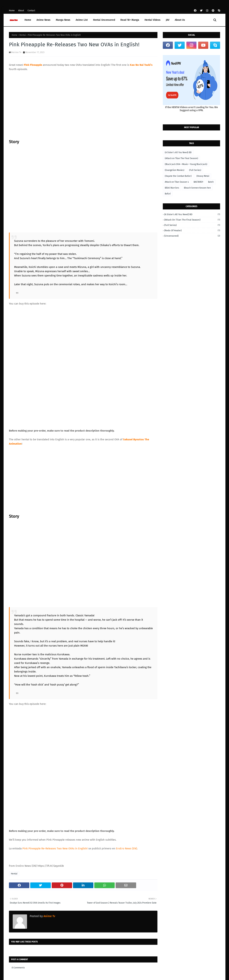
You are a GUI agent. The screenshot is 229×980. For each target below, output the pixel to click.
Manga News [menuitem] (63, 20)
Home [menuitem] (28, 20)
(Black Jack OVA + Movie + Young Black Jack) (186, 164)
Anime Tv (17, 52)
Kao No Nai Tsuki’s (141, 65)
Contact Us (215, 959)
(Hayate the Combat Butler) (178, 176)
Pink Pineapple (33, 65)
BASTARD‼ (198, 182)
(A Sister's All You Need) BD (178, 152)
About (21, 11)
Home (12, 11)
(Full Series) (195, 170)
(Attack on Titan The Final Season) (181, 158)
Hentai (23, 35)
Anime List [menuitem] (82, 20)
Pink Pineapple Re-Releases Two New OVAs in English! (55, 707)
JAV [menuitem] (168, 20)
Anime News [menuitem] (43, 20)
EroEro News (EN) (126, 707)
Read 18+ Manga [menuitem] (130, 20)
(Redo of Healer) (192, 230)
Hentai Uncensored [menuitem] (104, 20)
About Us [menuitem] (180, 20)
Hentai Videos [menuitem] (153, 20)
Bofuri (168, 194)
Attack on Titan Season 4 (177, 182)
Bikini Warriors (172, 188)
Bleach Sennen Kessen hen (197, 188)
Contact (31, 11)
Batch (211, 182)
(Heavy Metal (203, 176)
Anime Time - (34, 960)
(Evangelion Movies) (175, 170)
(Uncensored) (192, 236)
